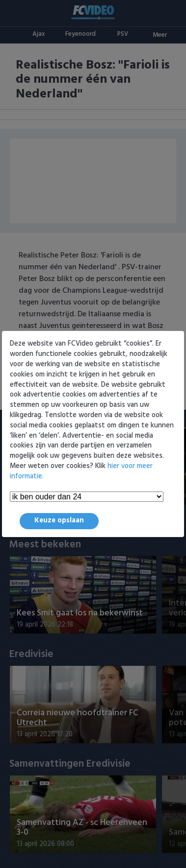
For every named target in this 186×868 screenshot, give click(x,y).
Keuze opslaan (59, 521)
